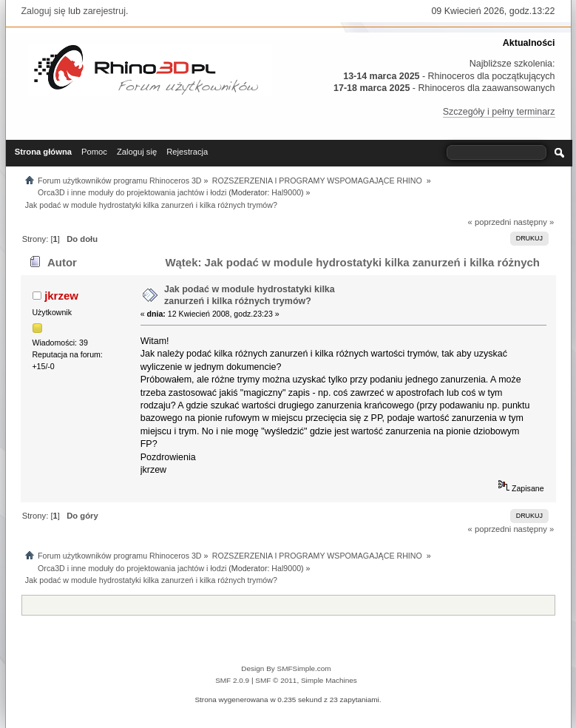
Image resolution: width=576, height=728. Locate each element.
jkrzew (61, 296)
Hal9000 (286, 192)
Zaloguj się (44, 11)
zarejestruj (104, 11)
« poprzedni (490, 222)
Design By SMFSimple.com (286, 668)
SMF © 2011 (276, 680)
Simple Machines (329, 680)
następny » (533, 222)
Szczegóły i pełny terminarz (499, 112)
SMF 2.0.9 (232, 680)
